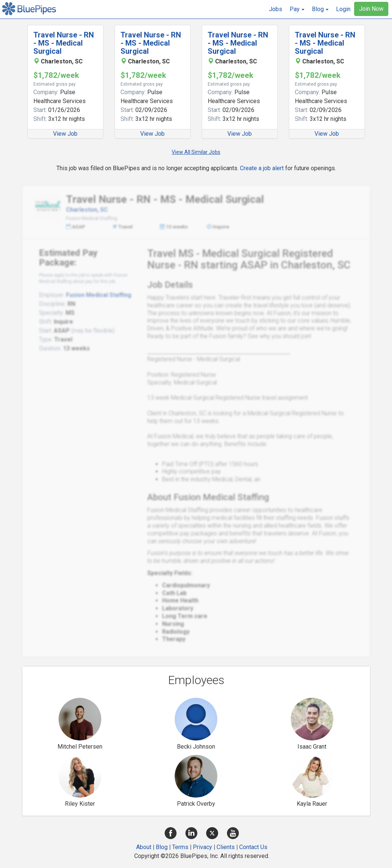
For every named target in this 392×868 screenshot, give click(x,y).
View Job (65, 134)
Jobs (276, 9)
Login (343, 9)
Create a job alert (262, 168)
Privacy (202, 847)
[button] (297, 9)
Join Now (371, 9)
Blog (162, 847)
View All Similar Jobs (196, 152)
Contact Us (253, 847)
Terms (180, 847)
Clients (226, 847)
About (144, 847)
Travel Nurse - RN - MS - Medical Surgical (64, 43)
